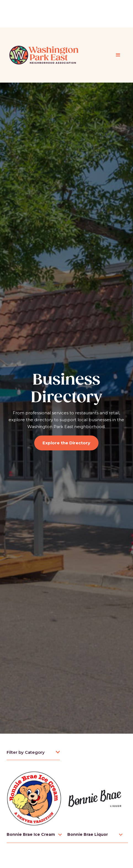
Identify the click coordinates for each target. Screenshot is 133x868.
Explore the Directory (66, 443)
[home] (42, 55)
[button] (118, 55)
